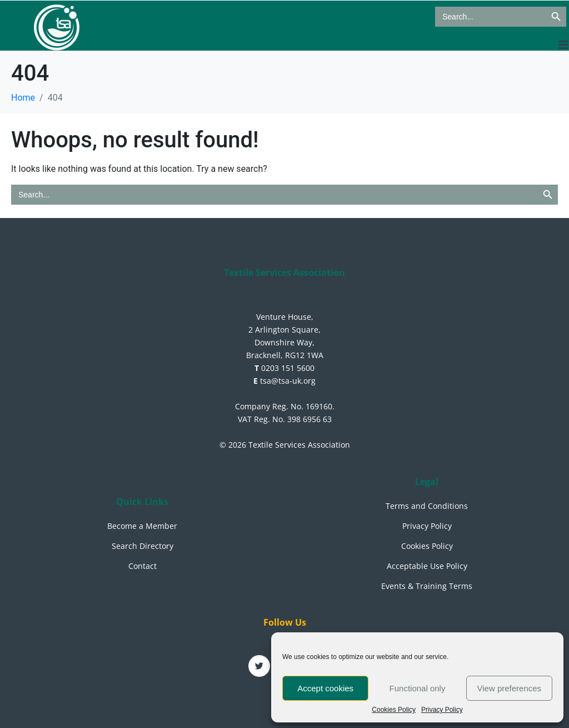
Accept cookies (325, 688)
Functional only (418, 688)
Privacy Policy (442, 710)
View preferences (510, 688)
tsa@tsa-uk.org (284, 381)
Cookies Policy (394, 710)
